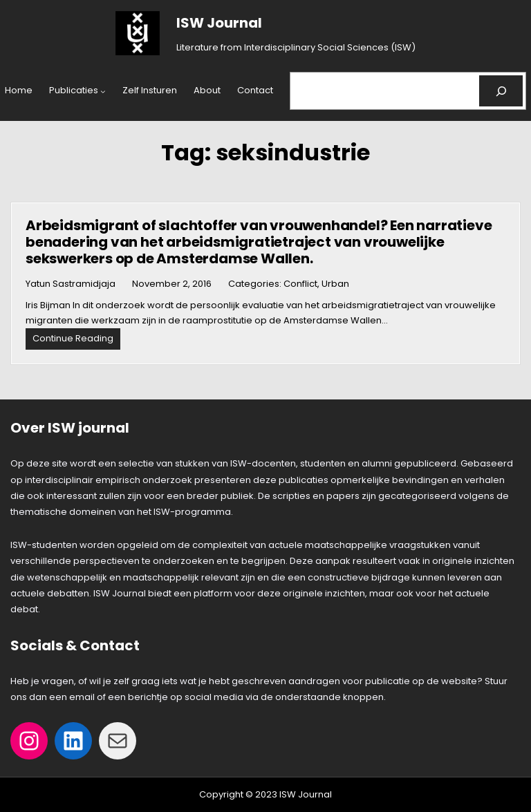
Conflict (300, 284)
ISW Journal (219, 23)
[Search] (501, 91)
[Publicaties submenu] (103, 91)
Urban (335, 284)
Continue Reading (76, 340)
